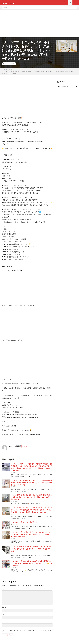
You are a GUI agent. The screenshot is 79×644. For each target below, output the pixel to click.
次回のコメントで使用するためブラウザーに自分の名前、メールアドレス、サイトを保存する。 (27, 633)
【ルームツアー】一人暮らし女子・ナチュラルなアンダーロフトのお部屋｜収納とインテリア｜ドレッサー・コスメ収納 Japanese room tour (31, 536)
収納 (13, 66)
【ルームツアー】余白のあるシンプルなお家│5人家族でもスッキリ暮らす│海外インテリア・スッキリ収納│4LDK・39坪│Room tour (32, 499)
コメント (5, 591)
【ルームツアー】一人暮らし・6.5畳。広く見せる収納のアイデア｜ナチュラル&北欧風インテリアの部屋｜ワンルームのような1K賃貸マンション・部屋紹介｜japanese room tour (32, 512)
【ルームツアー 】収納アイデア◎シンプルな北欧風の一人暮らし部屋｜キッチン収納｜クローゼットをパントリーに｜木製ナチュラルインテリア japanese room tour (32, 484)
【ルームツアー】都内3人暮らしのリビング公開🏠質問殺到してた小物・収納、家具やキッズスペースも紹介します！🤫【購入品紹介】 (32, 565)
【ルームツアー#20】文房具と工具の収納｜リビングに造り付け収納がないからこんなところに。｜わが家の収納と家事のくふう (31, 551)
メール (5, 616)
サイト (4, 624)
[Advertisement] (39, 26)
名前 (4, 609)
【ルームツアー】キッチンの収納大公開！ (25, 524)
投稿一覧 (25, 448)
